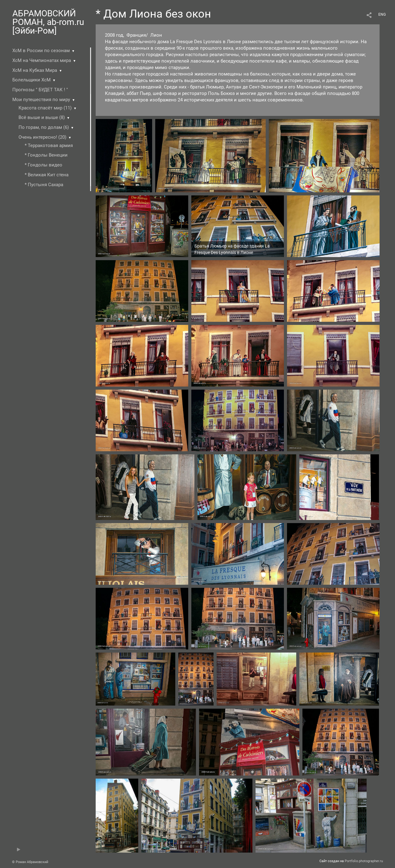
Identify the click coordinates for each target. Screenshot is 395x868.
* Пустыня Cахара (44, 185)
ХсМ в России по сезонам (41, 51)
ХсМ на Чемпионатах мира (42, 60)
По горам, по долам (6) (44, 127)
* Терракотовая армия (49, 145)
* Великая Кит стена (47, 175)
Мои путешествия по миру (41, 100)
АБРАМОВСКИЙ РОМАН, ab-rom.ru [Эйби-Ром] (48, 22)
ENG (382, 14)
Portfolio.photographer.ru (364, 861)
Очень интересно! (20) (42, 137)
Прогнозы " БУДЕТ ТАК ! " (40, 90)
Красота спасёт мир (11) (45, 108)
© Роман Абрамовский (30, 862)
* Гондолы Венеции (46, 155)
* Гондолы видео (44, 165)
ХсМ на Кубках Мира (35, 70)
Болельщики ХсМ (31, 80)
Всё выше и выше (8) (42, 117)
